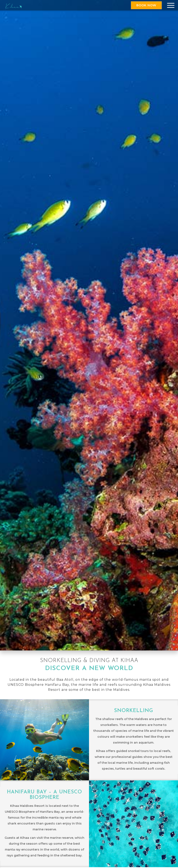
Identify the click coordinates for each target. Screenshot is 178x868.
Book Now (146, 5)
